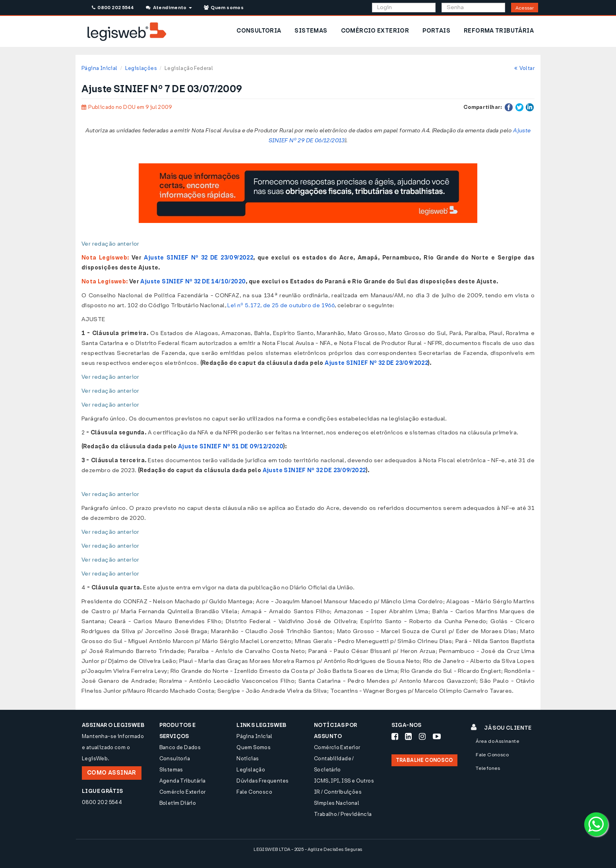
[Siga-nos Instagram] (422, 736)
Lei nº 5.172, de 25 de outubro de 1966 (281, 305)
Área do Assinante (498, 741)
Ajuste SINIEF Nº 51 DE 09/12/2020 (231, 447)
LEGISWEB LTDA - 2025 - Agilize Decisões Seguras (308, 850)
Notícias (248, 759)
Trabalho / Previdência (343, 814)
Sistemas (171, 770)
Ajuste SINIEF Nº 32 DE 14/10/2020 (193, 282)
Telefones (488, 768)
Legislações (141, 68)
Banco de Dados (180, 747)
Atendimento (169, 8)
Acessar (525, 8)
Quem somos (224, 8)
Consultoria (175, 759)
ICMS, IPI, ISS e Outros (344, 781)
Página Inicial (99, 68)
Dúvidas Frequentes (262, 781)
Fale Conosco (254, 792)
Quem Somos (254, 747)
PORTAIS (436, 31)
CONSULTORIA (259, 31)
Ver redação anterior (110, 244)
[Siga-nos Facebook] (395, 736)
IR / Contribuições (338, 792)
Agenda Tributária (183, 781)
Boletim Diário (178, 803)
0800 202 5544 (113, 8)
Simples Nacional (337, 803)
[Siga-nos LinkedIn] (408, 736)
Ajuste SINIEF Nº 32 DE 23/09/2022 (199, 258)
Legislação (251, 770)
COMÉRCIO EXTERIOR (375, 31)
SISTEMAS (311, 31)
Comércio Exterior (183, 792)
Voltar (524, 68)
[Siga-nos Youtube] (437, 736)
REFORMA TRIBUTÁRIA (499, 31)
